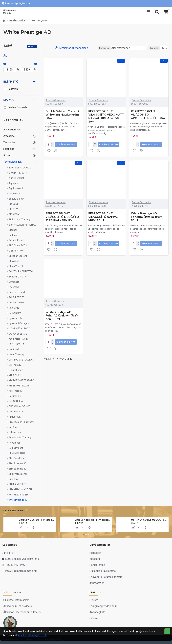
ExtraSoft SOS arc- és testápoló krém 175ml (37, 520)
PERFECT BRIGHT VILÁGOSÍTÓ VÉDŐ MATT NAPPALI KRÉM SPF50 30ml (106, 116)
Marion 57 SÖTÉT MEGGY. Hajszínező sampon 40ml (149, 520)
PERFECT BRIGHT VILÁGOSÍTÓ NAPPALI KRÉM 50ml (104, 217)
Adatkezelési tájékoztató (33, 635)
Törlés (33, 46)
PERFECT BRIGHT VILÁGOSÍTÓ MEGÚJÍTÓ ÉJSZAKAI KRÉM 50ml (62, 217)
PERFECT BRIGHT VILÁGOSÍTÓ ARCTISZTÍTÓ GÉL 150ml (148, 115)
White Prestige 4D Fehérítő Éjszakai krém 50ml (147, 217)
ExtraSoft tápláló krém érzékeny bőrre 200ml (93, 520)
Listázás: (154, 48)
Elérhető (11, 82)
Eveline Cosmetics (56, 100)
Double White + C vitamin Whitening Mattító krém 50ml (63, 115)
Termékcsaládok (17, 20)
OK (167, 631)
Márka (8, 100)
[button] (83, 534)
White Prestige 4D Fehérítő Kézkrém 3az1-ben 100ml (62, 316)
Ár (5, 56)
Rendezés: (104, 48)
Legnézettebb (13, 511)
